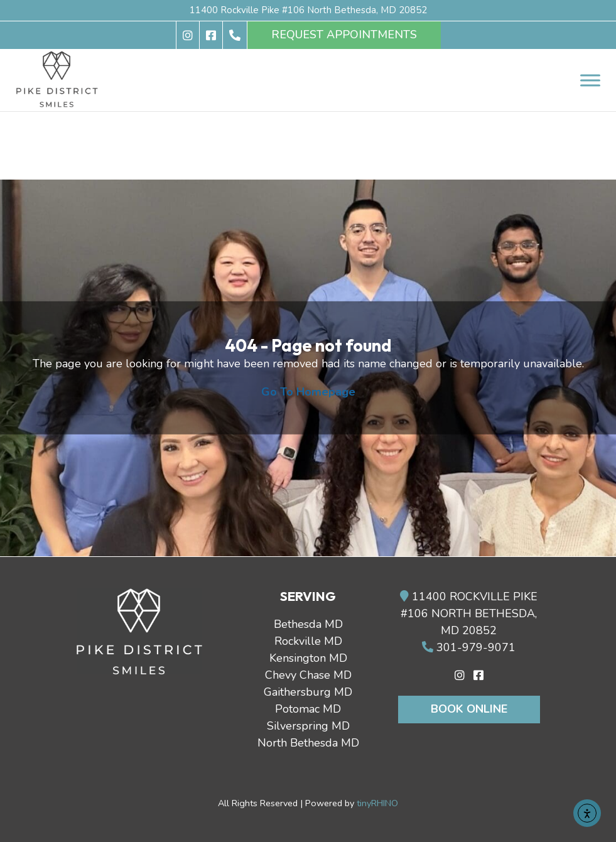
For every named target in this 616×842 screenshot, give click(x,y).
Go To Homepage (308, 392)
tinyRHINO (377, 803)
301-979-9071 (469, 647)
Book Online (469, 709)
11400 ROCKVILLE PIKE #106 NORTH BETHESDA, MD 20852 (469, 613)
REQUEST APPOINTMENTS (344, 35)
